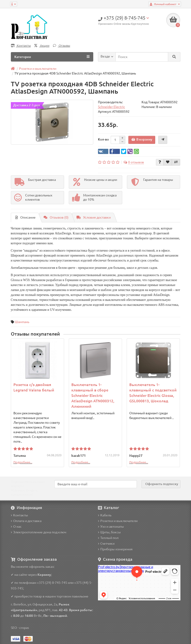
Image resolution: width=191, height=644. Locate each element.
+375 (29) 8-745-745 (52, 583)
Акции (42, 46)
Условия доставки (94, 217)
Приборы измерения (115, 549)
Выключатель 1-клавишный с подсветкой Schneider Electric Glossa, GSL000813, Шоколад (153, 393)
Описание (25, 217)
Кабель (105, 515)
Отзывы (62, 46)
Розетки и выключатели (118, 521)
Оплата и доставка (26, 521)
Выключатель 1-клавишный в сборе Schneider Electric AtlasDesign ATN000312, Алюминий (93, 395)
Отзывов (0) (56, 217)
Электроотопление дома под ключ (39, 532)
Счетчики (106, 544)
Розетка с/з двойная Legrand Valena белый (34, 387)
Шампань (22, 322)
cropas (24, 628)
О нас (16, 527)
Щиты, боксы (109, 532)
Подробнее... (23, 462)
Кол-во (103, 139)
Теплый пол (108, 538)
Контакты (21, 46)
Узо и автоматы (111, 527)
